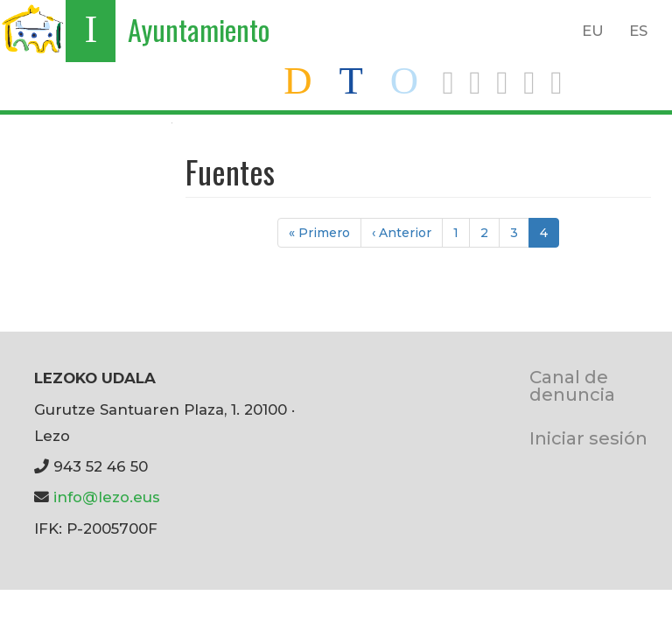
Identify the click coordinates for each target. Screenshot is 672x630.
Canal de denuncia (572, 385)
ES (638, 31)
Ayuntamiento (199, 29)
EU (593, 31)
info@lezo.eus (107, 497)
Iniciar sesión (588, 438)
